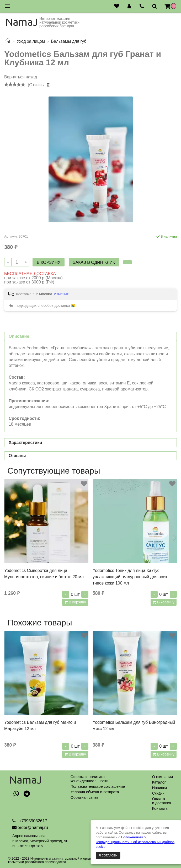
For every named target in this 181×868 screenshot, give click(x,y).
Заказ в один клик (94, 262)
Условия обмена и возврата (95, 792)
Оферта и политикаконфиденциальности (90, 779)
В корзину (77, 602)
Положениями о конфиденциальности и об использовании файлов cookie (135, 842)
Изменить (62, 294)
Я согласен (108, 855)
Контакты (160, 808)
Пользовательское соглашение (98, 786)
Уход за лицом (31, 41)
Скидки (158, 793)
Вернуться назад (21, 77)
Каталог (159, 782)
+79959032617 (33, 821)
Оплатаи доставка (162, 801)
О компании (163, 777)
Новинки (159, 788)
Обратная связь (84, 797)
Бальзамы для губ (69, 41)
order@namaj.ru (33, 827)
